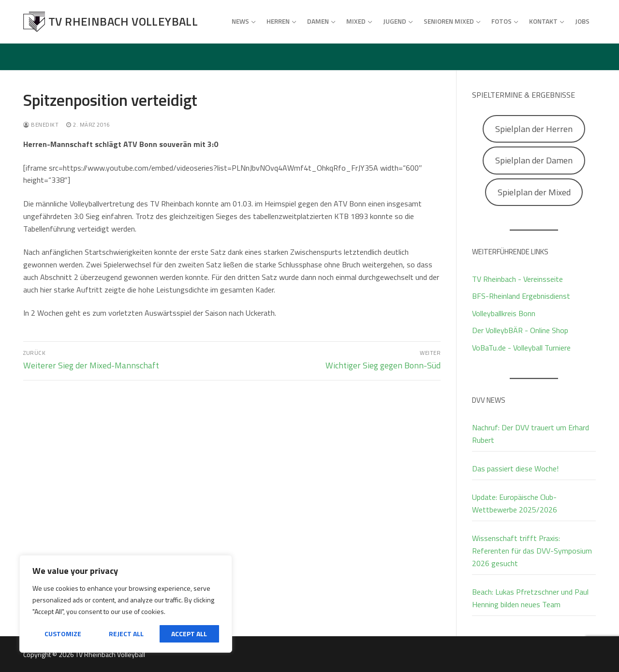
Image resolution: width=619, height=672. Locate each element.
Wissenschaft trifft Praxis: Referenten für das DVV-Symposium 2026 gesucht (532, 551)
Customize (63, 634)
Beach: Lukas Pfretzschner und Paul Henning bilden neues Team (530, 598)
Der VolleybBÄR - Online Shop (520, 330)
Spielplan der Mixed (534, 192)
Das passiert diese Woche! (515, 468)
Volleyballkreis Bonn (504, 313)
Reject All (126, 634)
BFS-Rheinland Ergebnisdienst (521, 296)
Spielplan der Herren (534, 129)
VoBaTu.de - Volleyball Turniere (521, 348)
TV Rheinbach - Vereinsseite (517, 279)
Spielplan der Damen (534, 160)
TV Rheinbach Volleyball (123, 22)
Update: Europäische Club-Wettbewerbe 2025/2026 (515, 503)
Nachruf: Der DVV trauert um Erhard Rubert (531, 434)
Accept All (189, 634)
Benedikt (41, 124)
